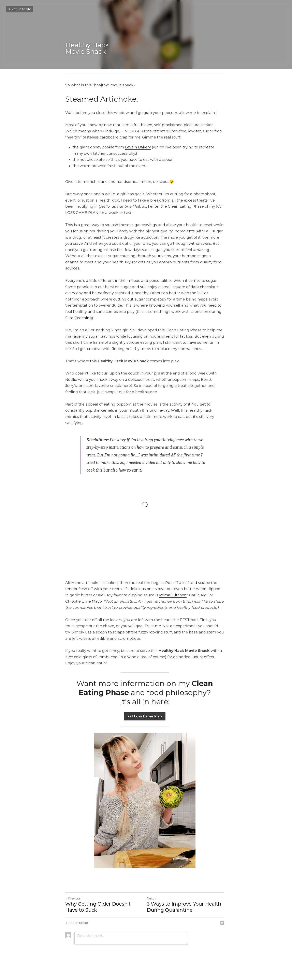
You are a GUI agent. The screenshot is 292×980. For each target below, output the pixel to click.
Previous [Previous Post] (73, 894)
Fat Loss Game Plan (146, 711)
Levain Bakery (138, 147)
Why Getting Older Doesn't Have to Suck (98, 902)
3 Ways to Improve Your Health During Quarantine (185, 902)
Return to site (20, 9)
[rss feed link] (225, 918)
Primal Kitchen (168, 590)
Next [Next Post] (153, 894)
